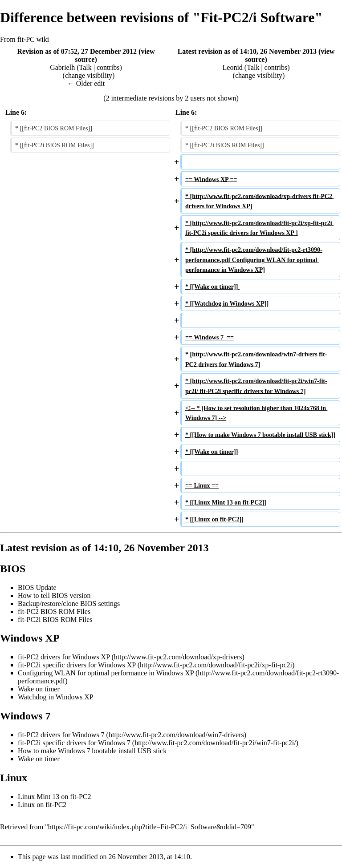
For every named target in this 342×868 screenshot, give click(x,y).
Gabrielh (62, 67)
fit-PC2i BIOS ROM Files (55, 620)
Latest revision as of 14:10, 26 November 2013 (247, 51)
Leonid (233, 67)
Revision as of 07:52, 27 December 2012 (77, 51)
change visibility (89, 75)
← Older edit (86, 83)
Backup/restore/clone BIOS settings (69, 604)
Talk (85, 67)
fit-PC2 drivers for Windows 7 (61, 735)
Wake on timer (39, 689)
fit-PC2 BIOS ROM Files (54, 612)
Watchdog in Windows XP (56, 697)
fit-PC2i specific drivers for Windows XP (78, 665)
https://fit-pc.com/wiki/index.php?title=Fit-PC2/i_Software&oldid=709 (150, 827)
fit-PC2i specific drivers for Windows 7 (74, 743)
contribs (108, 67)
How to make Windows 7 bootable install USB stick (92, 751)
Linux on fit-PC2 (42, 805)
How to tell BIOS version (54, 595)
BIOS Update (37, 587)
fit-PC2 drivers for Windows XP (64, 657)
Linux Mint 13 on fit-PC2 (54, 797)
